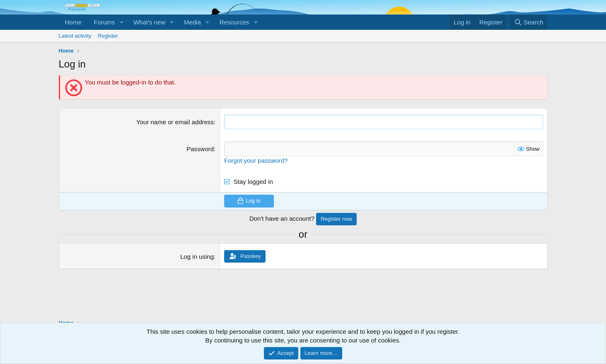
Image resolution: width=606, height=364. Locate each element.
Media (192, 22)
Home (73, 22)
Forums (105, 22)
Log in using (197, 257)
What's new (149, 22)
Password (200, 149)
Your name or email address (175, 122)
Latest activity (75, 36)
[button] (121, 22)
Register (108, 36)
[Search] (529, 22)
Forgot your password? (256, 160)
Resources (234, 22)
